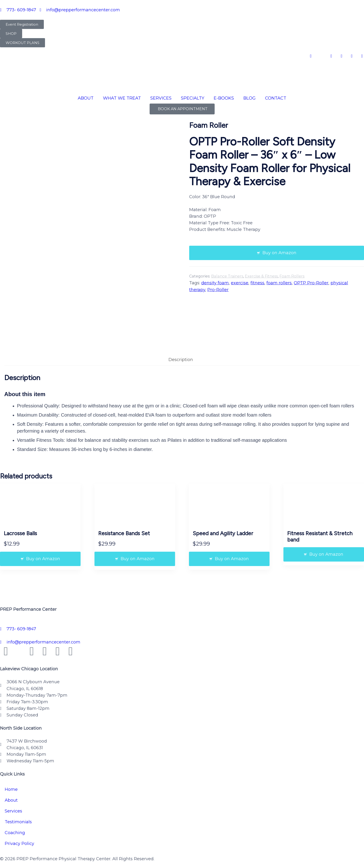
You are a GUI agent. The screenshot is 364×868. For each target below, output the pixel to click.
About (11, 793)
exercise (240, 283)
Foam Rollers (292, 276)
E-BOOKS (224, 98)
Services (13, 804)
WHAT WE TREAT (122, 98)
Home (11, 782)
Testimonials (18, 815)
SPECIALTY (193, 98)
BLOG (249, 98)
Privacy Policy (19, 836)
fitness (257, 283)
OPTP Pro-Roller (311, 283)
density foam (215, 283)
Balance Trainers (227, 276)
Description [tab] (181, 352)
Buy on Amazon (279, 253)
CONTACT (276, 98)
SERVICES (161, 98)
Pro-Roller (218, 290)
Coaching (15, 825)
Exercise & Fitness (261, 276)
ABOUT (86, 98)
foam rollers (279, 283)
